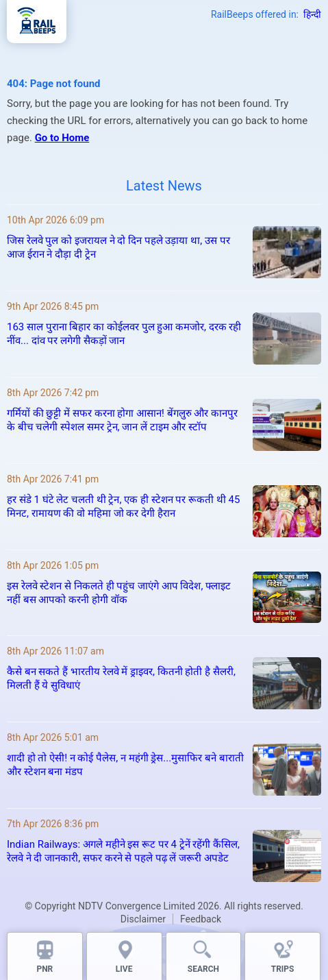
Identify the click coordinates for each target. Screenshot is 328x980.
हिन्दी (312, 14)
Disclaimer (143, 919)
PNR (45, 969)
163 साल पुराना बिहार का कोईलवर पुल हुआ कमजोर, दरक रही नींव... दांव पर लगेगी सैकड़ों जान (124, 334)
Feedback (201, 919)
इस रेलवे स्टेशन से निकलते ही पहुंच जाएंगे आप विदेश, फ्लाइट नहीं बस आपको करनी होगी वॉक (119, 593)
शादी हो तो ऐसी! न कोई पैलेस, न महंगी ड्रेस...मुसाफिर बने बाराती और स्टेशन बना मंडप (125, 765)
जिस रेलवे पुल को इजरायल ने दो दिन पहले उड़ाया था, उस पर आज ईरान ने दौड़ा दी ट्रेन (118, 247)
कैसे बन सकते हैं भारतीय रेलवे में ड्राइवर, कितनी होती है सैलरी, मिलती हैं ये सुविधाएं (121, 678)
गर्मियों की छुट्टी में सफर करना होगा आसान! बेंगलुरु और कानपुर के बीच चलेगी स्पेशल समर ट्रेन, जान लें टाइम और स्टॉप (122, 420)
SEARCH (203, 969)
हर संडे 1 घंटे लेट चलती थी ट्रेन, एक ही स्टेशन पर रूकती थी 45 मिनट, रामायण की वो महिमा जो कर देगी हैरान (123, 506)
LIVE (124, 969)
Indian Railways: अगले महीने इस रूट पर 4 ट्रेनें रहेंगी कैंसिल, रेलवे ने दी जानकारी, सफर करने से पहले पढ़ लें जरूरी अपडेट (123, 851)
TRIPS (283, 969)
